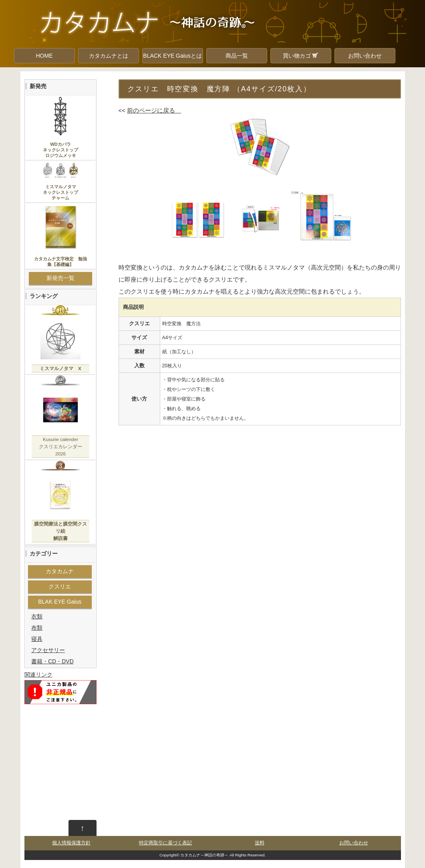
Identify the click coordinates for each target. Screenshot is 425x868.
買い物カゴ (301, 56)
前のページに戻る (154, 110)
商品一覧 (237, 56)
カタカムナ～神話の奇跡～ (204, 855)
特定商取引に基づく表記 (165, 843)
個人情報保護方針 (71, 843)
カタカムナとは (109, 56)
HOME (44, 56)
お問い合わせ (365, 56)
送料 (260, 843)
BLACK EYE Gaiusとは (172, 56)
